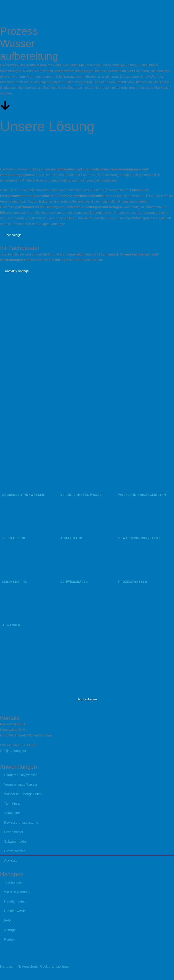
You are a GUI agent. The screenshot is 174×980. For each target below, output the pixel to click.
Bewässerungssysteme (21, 823)
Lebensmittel (14, 832)
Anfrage (10, 930)
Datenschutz (28, 966)
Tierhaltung (12, 804)
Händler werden (16, 911)
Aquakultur (12, 813)
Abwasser (11, 861)
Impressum (8, 966)
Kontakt (10, 939)
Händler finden (15, 901)
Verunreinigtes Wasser (21, 785)
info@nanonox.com (14, 751)
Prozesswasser (15, 851)
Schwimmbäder (15, 842)
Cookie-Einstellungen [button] (56, 966)
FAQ (7, 920)
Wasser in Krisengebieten (23, 794)
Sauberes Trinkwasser (20, 775)
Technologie (13, 882)
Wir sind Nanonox (17, 892)
